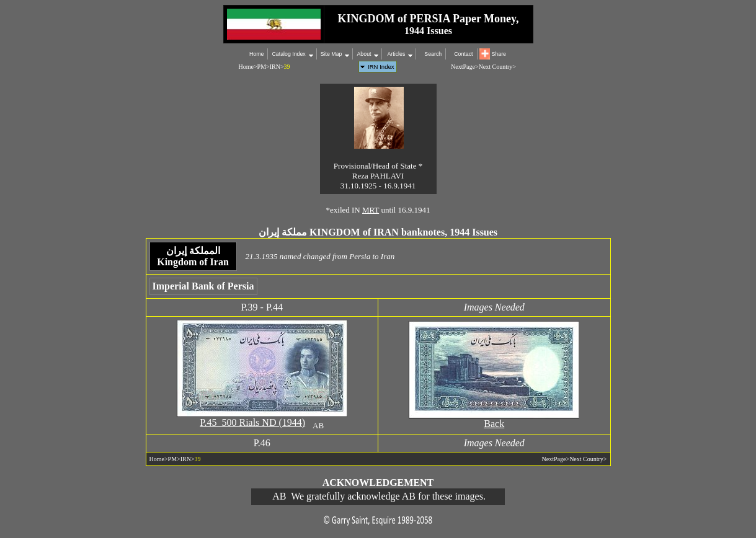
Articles (395, 54)
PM (262, 67)
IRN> (277, 67)
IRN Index (381, 67)
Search (433, 54)
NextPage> (556, 459)
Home (256, 54)
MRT (371, 210)
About (364, 54)
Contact (463, 54)
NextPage (463, 67)
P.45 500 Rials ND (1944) (252, 422)
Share (499, 54)
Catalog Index (288, 54)
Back (494, 424)
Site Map (331, 54)
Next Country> (497, 67)
